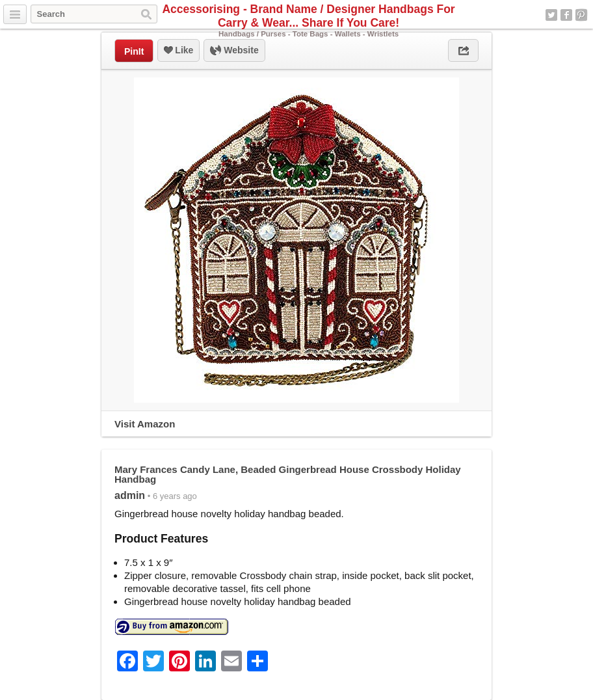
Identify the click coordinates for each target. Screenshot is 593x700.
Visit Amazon (145, 424)
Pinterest (581, 15)
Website (234, 51)
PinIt (134, 51)
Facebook (566, 15)
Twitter (551, 15)
